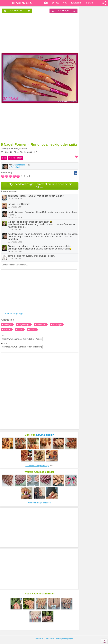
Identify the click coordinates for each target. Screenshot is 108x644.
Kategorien (77, 3)
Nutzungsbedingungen (64, 639)
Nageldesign (24, 325)
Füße (20, 330)
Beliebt (55, 3)
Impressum (39, 639)
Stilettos (7, 330)
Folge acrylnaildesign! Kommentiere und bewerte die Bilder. (40, 186)
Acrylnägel (63, 11)
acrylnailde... (17, 11)
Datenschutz (50, 639)
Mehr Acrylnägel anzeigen (39, 503)
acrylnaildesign (21, 165)
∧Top (104, 641)
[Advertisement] (40, 378)
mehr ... (33, 330)
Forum (90, 3)
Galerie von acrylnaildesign (37, 466)
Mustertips (41, 325)
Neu (65, 3)
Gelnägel (8, 325)
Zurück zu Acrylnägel (13, 314)
